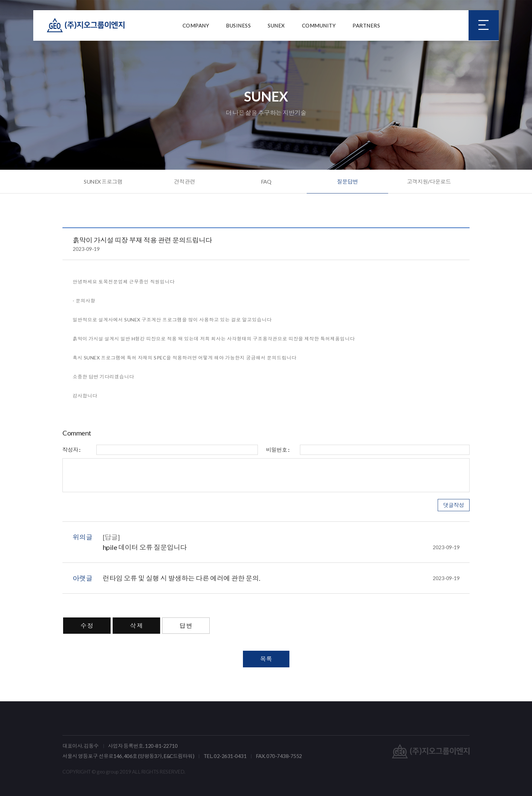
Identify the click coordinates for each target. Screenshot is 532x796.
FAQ (266, 181)
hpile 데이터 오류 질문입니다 (281, 547)
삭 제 (136, 626)
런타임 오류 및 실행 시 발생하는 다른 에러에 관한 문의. (281, 578)
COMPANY (196, 25)
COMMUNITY (319, 25)
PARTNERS (366, 25)
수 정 (87, 626)
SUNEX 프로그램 (103, 181)
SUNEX (276, 25)
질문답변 (347, 181)
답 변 (186, 626)
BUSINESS (238, 25)
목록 (266, 659)
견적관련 (185, 181)
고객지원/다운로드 (429, 181)
